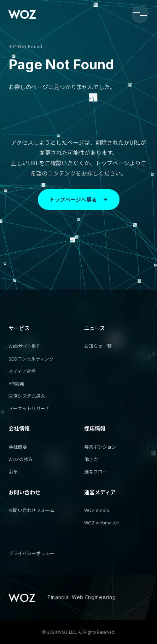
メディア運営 (22, 371)
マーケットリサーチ (29, 408)
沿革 (13, 471)
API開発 (16, 383)
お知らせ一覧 (98, 346)
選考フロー (96, 471)
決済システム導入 (27, 396)
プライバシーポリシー (31, 553)
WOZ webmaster (102, 522)
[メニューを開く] (140, 14)
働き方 (91, 459)
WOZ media (97, 510)
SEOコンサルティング (31, 359)
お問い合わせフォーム (31, 510)
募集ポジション (100, 447)
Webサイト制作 (25, 346)
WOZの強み (21, 459)
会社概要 (18, 447)
